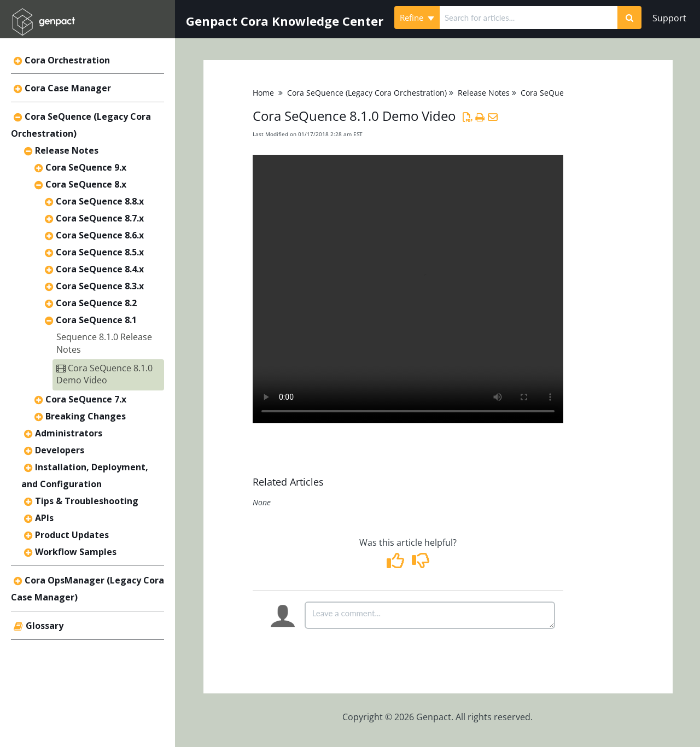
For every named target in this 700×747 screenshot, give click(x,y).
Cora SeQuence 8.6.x (100, 235)
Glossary (45, 626)
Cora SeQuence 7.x (86, 399)
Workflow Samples (76, 552)
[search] (529, 17)
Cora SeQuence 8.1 (96, 320)
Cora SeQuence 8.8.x (100, 201)
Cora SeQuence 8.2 (96, 303)
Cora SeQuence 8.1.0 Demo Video (104, 374)
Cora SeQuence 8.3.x (100, 286)
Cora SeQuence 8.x (86, 184)
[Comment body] (430, 615)
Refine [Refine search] (417, 17)
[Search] (629, 17)
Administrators (69, 433)
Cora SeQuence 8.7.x (100, 218)
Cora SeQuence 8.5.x (100, 252)
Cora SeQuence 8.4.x (100, 269)
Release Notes (67, 150)
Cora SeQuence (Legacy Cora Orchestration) (367, 93)
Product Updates (72, 535)
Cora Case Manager (68, 88)
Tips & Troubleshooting (87, 501)
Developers (60, 450)
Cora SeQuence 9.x (86, 167)
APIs (44, 518)
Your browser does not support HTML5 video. (408, 289)
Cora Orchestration (67, 60)
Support (669, 18)
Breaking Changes (86, 416)
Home (263, 93)
